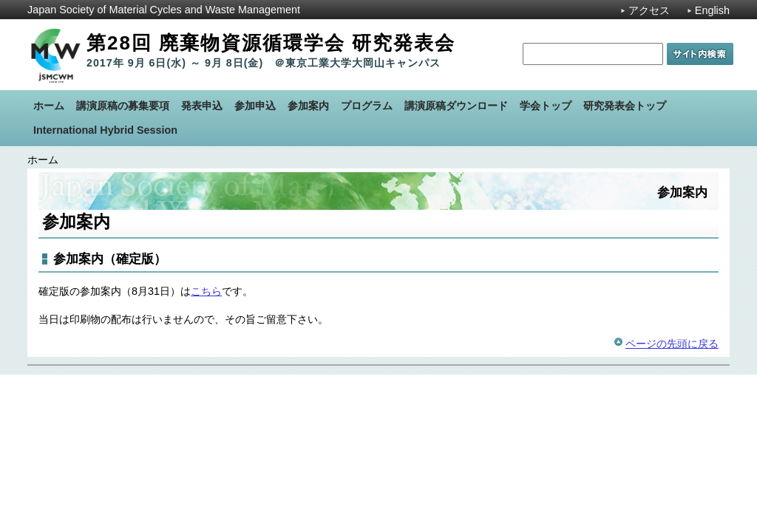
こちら (206, 291)
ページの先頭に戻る (672, 344)
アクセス (649, 10)
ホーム (43, 160)
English (712, 10)
